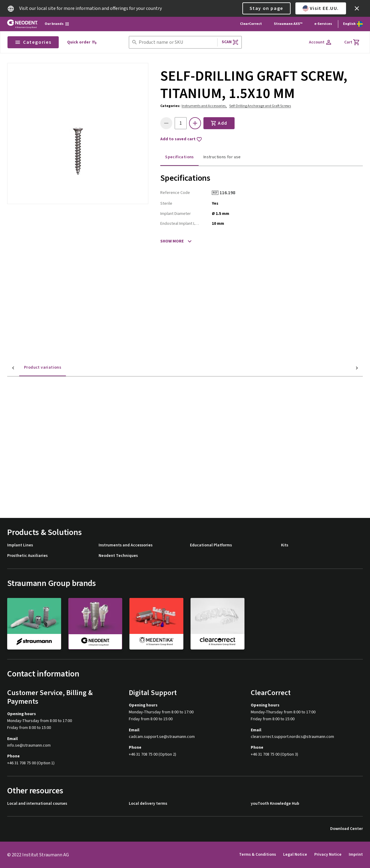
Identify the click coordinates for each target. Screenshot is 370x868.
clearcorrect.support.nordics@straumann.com (292, 737)
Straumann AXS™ (288, 24)
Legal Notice (295, 855)
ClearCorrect (251, 24)
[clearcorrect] (218, 623)
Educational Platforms (211, 545)
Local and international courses (37, 804)
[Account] (321, 42)
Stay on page (266, 8)
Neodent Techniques (118, 556)
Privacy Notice (328, 855)
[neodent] (95, 624)
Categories (33, 42)
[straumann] (34, 623)
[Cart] (352, 42)
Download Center (346, 829)
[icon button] (357, 8)
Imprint (356, 855)
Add (219, 123)
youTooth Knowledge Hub (275, 804)
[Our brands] (57, 24)
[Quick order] (82, 42)
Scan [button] (230, 42)
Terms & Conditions (258, 855)
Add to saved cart (181, 139)
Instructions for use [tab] (222, 157)
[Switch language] (353, 24)
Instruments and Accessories (126, 545)
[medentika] (156, 623)
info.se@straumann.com (29, 746)
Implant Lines (20, 545)
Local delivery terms (148, 804)
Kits (285, 545)
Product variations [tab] (31, 367)
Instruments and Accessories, (204, 106)
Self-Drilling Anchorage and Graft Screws (260, 106)
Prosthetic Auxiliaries (27, 556)
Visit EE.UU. (321, 8)
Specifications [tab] (179, 157)
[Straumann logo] (22, 24)
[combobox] (177, 42)
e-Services (323, 24)
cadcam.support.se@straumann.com (162, 737)
